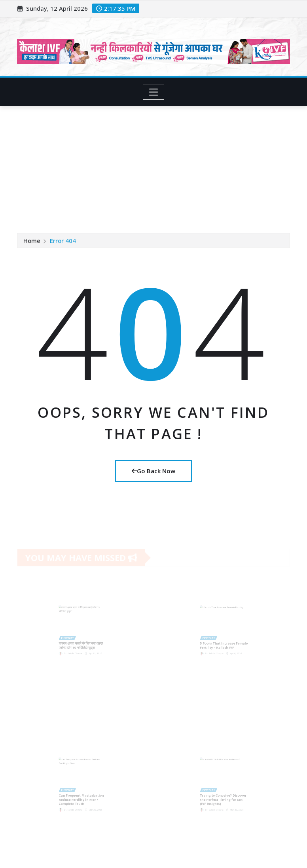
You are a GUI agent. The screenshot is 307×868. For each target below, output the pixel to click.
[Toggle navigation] (154, 92)
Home (32, 241)
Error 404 (63, 241)
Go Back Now (153, 471)
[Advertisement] (155, 166)
